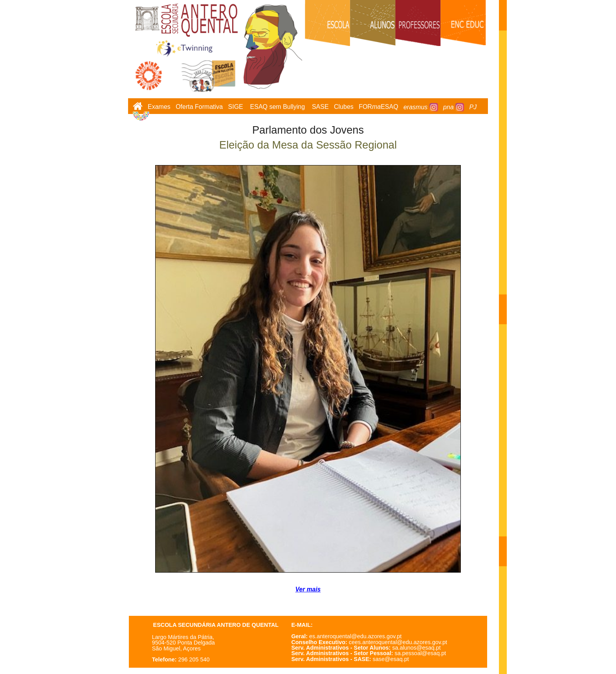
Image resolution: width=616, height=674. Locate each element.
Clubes (344, 107)
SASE (320, 107)
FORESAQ (378, 107)
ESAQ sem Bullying (278, 107)
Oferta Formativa (199, 107)
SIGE (236, 107)
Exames (159, 107)
